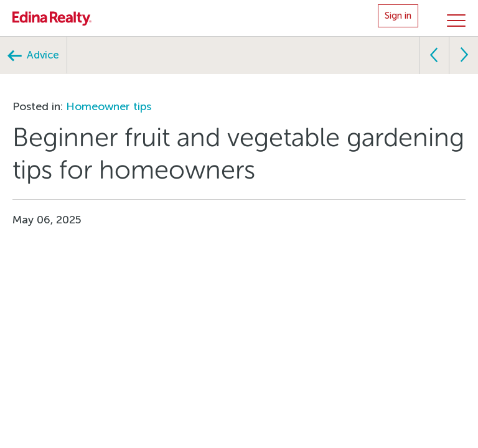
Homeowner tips (109, 106)
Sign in (398, 16)
